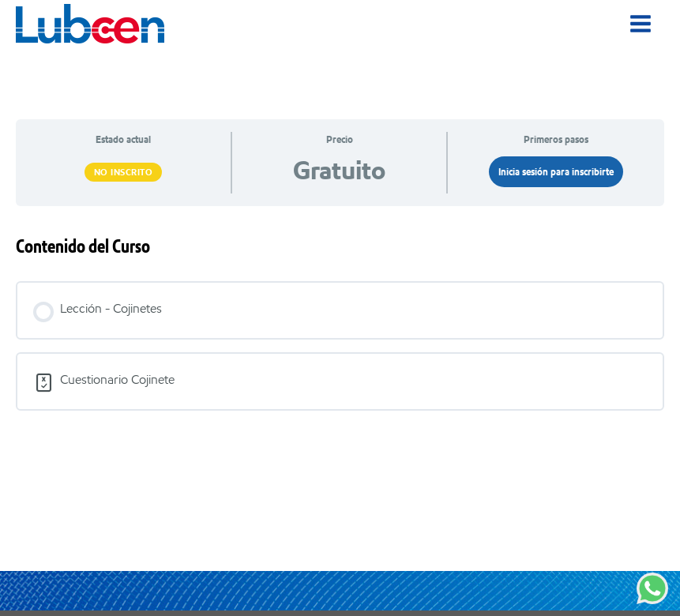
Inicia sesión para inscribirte (556, 172)
